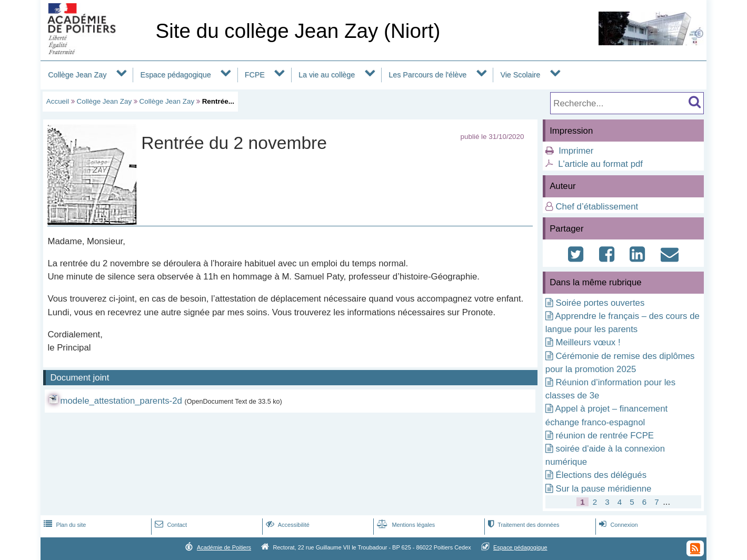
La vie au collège (327, 75)
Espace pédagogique (176, 75)
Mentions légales (405, 525)
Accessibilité (287, 525)
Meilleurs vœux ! (588, 342)
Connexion (617, 525)
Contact (170, 525)
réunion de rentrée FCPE (605, 436)
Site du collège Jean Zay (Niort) (298, 31)
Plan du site (64, 525)
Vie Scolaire (520, 75)
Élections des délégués (601, 475)
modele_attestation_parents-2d (121, 401)
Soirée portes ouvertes (600, 303)
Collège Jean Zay (77, 75)
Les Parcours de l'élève (427, 75)
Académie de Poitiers (224, 547)
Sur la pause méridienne (603, 489)
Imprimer (576, 151)
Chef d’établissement (597, 207)
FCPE (255, 75)
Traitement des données (522, 525)
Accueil (58, 101)
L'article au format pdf (600, 164)
